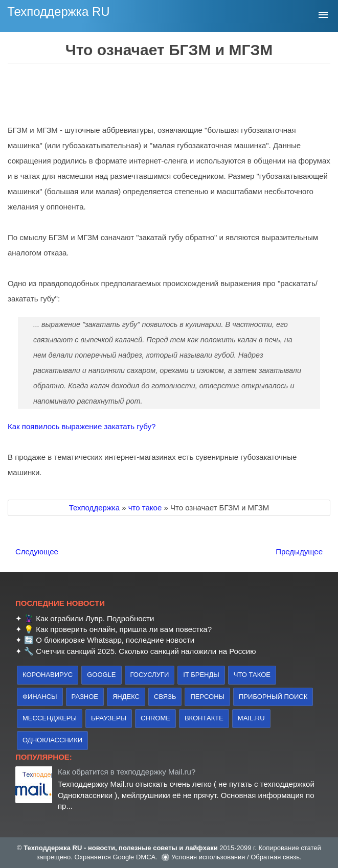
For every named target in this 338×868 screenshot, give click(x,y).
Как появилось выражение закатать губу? (82, 426)
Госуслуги (150, 675)
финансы (40, 697)
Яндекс (126, 697)
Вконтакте (204, 718)
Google (101, 675)
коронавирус (48, 675)
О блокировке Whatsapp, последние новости (115, 640)
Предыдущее (299, 552)
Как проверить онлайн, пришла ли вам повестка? (124, 629)
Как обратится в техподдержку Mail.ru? (127, 772)
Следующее (37, 552)
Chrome (155, 718)
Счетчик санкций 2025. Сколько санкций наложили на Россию (146, 651)
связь (165, 697)
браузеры (109, 718)
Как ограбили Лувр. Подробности (95, 618)
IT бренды (201, 675)
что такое (252, 675)
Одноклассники (52, 740)
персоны (207, 697)
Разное (85, 697)
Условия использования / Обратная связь (235, 857)
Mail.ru (251, 718)
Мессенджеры (50, 718)
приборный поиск (273, 697)
